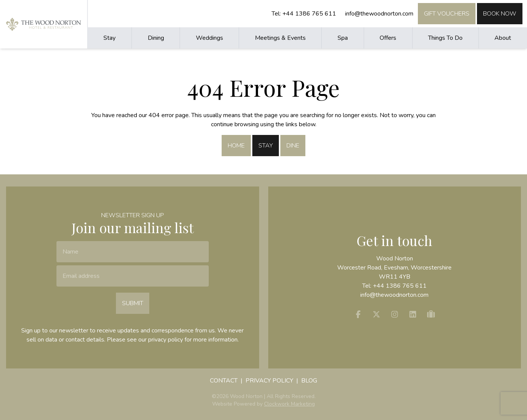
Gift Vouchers (447, 14)
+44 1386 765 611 (309, 14)
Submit (133, 303)
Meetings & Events (280, 38)
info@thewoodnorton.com (379, 14)
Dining (156, 38)
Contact (224, 381)
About (503, 38)
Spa (343, 38)
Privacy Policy (269, 381)
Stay (109, 38)
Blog (309, 381)
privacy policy (166, 340)
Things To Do (445, 38)
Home (236, 146)
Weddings (210, 38)
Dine (293, 146)
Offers (388, 38)
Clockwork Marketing (289, 404)
